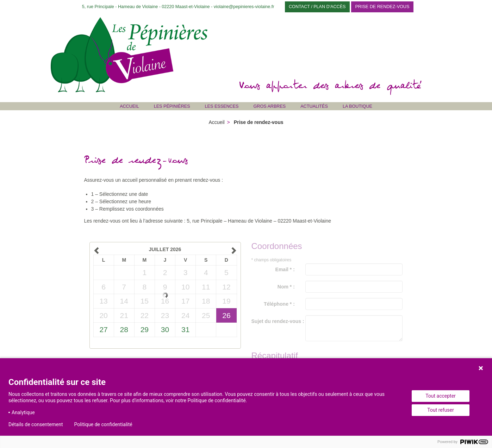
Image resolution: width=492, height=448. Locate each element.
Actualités (314, 106)
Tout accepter (441, 396)
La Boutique (357, 106)
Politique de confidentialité (103, 424)
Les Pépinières (172, 106)
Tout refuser (440, 410)
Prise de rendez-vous (382, 7)
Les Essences (222, 106)
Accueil (129, 106)
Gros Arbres (270, 106)
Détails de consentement (36, 424)
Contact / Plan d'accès (317, 7)
